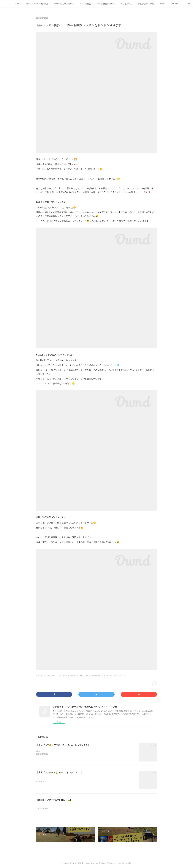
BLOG (163, 4)
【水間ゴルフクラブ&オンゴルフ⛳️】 (54, 800)
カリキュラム (126, 4)
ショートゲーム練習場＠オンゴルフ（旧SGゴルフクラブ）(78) (105, 675)
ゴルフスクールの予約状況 (37, 4)
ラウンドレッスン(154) (75, 675)
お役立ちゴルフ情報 (146, 4)
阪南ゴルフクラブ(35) (59, 675)
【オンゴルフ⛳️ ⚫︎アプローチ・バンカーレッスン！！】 (63, 745)
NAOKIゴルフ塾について (64, 4)
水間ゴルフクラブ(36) (44, 675)
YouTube (175, 4)
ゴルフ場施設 (85, 4)
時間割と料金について (106, 4)
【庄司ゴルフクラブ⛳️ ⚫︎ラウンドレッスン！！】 (60, 773)
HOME (17, 4)
